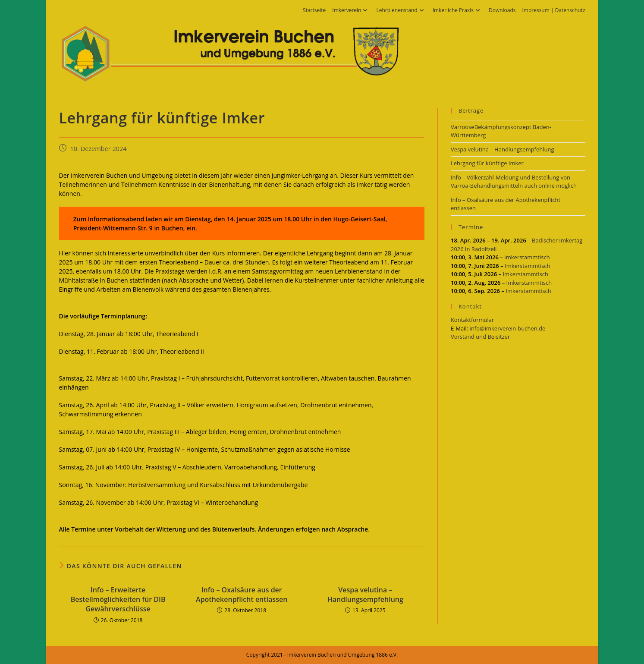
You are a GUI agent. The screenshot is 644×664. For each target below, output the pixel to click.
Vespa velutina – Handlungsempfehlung (365, 595)
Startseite (314, 10)
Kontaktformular (472, 320)
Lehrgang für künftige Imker (487, 163)
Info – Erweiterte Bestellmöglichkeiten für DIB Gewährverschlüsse (118, 599)
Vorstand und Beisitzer (480, 337)
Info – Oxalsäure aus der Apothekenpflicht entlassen (242, 595)
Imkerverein (351, 10)
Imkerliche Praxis (457, 10)
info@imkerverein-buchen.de (508, 328)
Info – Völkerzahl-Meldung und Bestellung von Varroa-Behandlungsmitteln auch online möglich (514, 182)
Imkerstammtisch (527, 257)
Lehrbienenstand (401, 10)
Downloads (502, 10)
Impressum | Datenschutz (553, 10)
